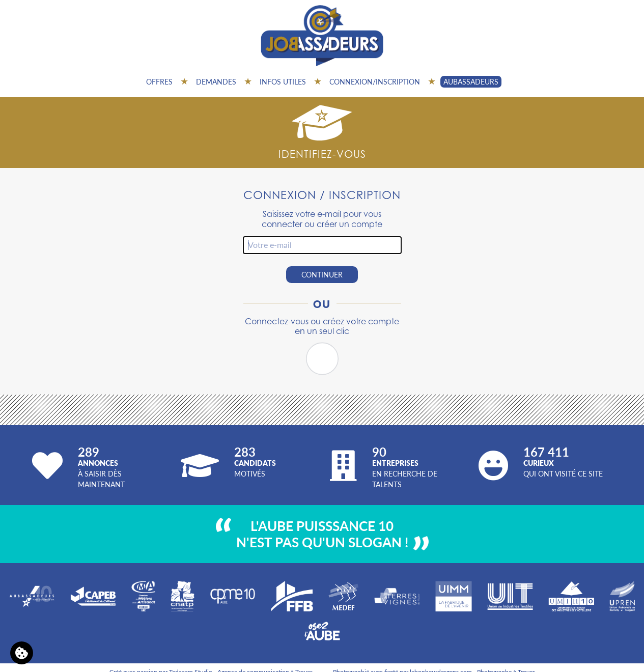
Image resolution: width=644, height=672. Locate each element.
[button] (322, 359)
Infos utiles (283, 81)
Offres (159, 81)
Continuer (322, 274)
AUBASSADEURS (471, 81)
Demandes (216, 81)
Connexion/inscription (375, 81)
